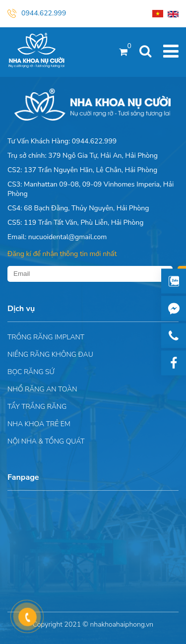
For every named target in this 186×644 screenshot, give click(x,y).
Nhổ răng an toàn (42, 389)
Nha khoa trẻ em (39, 424)
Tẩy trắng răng (37, 407)
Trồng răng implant (46, 337)
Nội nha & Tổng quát (46, 441)
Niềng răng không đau (50, 354)
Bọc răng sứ (31, 372)
